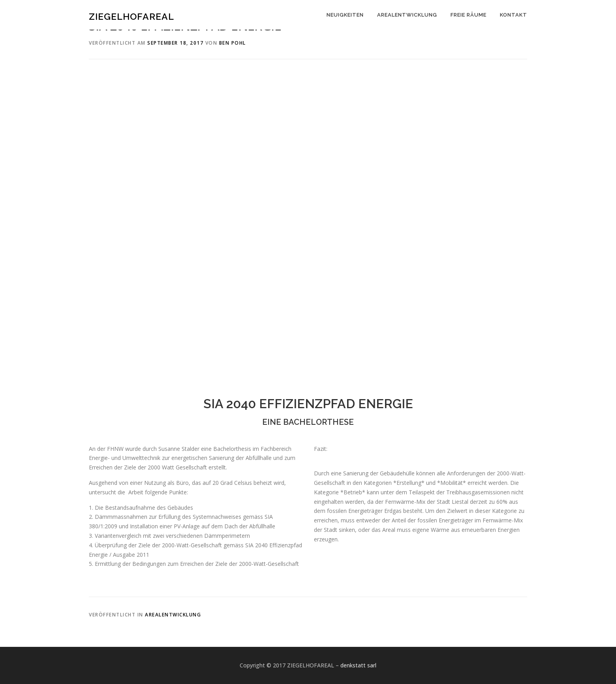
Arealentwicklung (173, 615)
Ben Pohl (233, 43)
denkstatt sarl (358, 665)
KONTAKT (514, 15)
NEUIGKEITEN (345, 15)
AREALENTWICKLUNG (407, 15)
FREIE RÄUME (469, 15)
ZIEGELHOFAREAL (131, 16)
